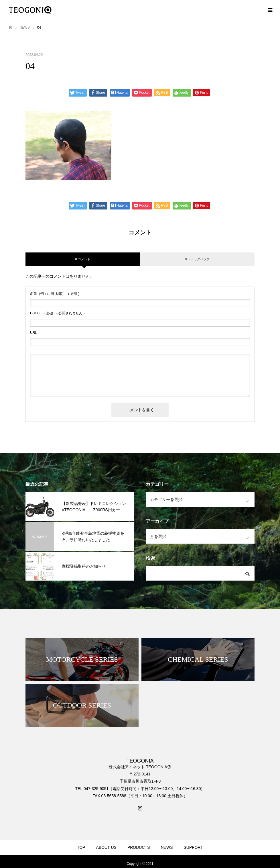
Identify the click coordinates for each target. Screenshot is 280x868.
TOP (81, 847)
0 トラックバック (197, 259)
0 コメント (83, 259)
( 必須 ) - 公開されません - (57, 313)
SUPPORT (193, 847)
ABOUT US (106, 847)
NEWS (167, 847)
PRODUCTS (139, 847)
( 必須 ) (55, 294)
